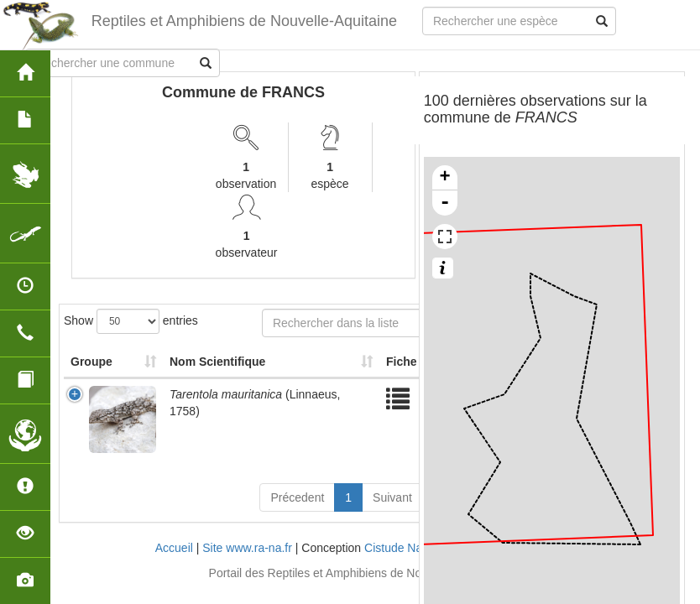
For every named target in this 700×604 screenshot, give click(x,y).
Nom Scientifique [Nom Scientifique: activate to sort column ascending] (217, 362)
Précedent (297, 497)
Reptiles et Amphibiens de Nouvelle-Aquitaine (244, 21)
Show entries (131, 321)
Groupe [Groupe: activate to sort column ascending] (91, 362)
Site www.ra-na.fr (247, 548)
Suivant (392, 497)
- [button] (445, 203)
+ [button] (445, 178)
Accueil (174, 548)
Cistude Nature (403, 548)
